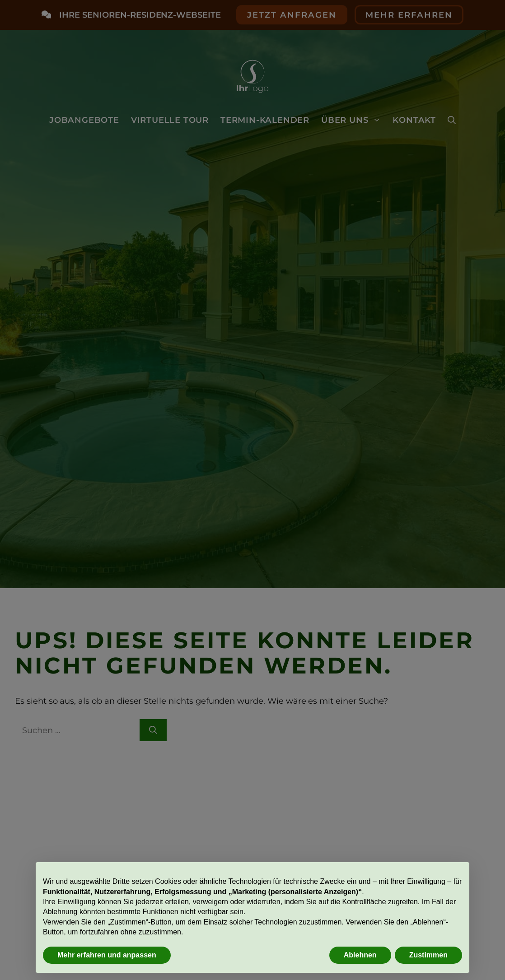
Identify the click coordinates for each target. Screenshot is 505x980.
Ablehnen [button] (360, 955)
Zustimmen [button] (428, 955)
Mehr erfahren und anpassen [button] (107, 955)
